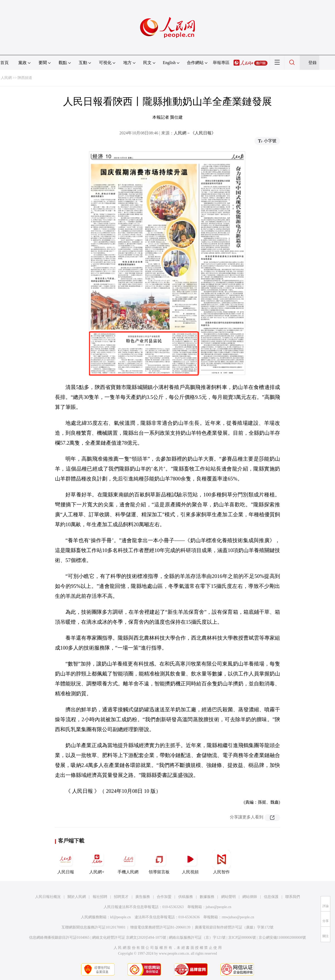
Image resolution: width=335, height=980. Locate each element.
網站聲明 (228, 897)
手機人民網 (128, 862)
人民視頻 (190, 862)
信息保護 (271, 897)
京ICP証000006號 (242, 938)
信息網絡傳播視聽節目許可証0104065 (59, 938)
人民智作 (221, 862)
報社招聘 (100, 897)
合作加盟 (164, 897)
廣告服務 (143, 897)
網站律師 (250, 897)
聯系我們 (293, 897)
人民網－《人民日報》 (195, 133)
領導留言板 (159, 862)
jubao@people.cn (219, 907)
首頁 (4, 63)
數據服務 (207, 897)
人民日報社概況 (48, 897)
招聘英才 (121, 897)
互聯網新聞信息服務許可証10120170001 (94, 927)
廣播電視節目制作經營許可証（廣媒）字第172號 (234, 927)
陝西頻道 (25, 78)
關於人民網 (77, 897)
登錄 (312, 63)
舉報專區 (221, 63)
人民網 (6, 78)
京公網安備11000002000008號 (282, 938)
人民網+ (97, 862)
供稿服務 (186, 897)
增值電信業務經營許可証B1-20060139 (160, 927)
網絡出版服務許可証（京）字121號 (197, 938)
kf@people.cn (121, 917)
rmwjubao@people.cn (238, 917)
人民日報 (66, 862)
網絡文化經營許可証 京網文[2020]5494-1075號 (129, 938)
